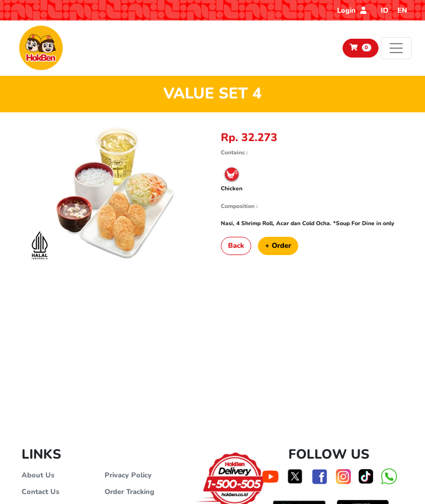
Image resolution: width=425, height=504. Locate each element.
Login (352, 11)
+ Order (278, 246)
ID (385, 11)
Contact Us (40, 492)
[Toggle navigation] (396, 48)
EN (402, 11)
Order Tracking (129, 492)
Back (236, 246)
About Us (38, 475)
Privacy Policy (128, 475)
